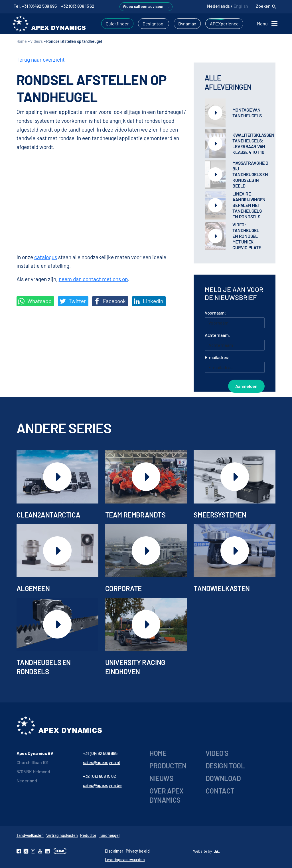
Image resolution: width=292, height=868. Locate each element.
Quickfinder (117, 24)
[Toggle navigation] (268, 24)
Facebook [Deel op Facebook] (110, 301)
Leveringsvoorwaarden (125, 860)
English (241, 6)
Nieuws (161, 778)
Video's (36, 41)
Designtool (154, 24)
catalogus (46, 257)
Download (223, 778)
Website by (202, 851)
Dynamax (187, 24)
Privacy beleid (138, 851)
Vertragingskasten (62, 835)
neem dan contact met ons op (93, 279)
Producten (168, 766)
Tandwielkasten (30, 835)
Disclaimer (114, 851)
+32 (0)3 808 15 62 (78, 6)
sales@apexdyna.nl (102, 762)
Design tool (225, 766)
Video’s (217, 753)
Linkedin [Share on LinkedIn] (148, 301)
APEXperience (224, 24)
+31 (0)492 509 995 (100, 753)
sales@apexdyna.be (102, 785)
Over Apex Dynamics (166, 795)
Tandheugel (109, 835)
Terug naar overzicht (41, 60)
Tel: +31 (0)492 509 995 (35, 6)
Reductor (88, 835)
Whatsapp (35, 301)
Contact (220, 791)
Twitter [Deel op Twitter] (73, 301)
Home (22, 41)
